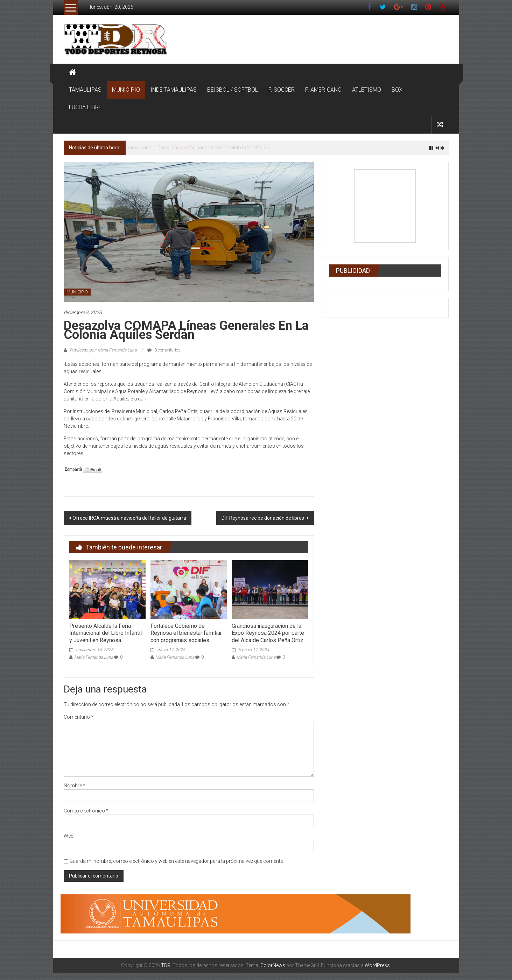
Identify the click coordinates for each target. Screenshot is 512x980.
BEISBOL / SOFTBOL (233, 90)
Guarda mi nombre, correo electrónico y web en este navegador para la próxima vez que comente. (177, 861)
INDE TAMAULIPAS (174, 90)
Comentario (79, 717)
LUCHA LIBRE (85, 107)
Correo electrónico (86, 811)
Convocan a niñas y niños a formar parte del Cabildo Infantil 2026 (197, 148)
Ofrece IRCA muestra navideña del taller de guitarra (129, 518)
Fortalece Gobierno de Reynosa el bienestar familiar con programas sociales (186, 633)
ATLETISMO (367, 90)
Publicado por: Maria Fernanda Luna (103, 350)
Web (69, 836)
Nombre (75, 786)
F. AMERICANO (323, 90)
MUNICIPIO (126, 90)
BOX (397, 90)
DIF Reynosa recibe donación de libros (263, 518)
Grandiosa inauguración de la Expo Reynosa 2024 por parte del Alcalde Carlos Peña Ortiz (268, 633)
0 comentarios (164, 350)
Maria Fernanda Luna (94, 657)
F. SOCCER (282, 90)
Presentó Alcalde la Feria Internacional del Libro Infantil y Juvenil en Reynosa (106, 633)
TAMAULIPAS (85, 90)
